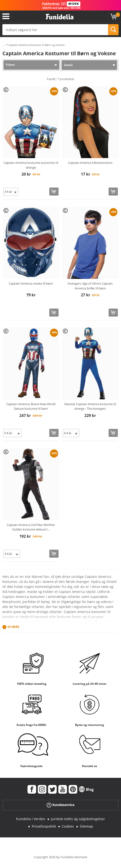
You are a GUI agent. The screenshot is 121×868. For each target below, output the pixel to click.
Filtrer (10, 65)
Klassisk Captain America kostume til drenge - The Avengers (90, 406)
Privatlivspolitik (44, 826)
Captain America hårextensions (90, 163)
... (3, 45)
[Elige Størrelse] (11, 192)
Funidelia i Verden (31, 819)
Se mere (13, 627)
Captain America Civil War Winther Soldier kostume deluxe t (31, 527)
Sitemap (86, 826)
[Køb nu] (54, 191)
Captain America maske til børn (31, 283)
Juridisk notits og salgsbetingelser (78, 819)
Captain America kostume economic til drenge (31, 165)
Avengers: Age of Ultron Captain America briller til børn (90, 286)
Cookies (68, 826)
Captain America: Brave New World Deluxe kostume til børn (31, 406)
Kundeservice (60, 805)
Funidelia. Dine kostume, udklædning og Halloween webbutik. (60, 17)
